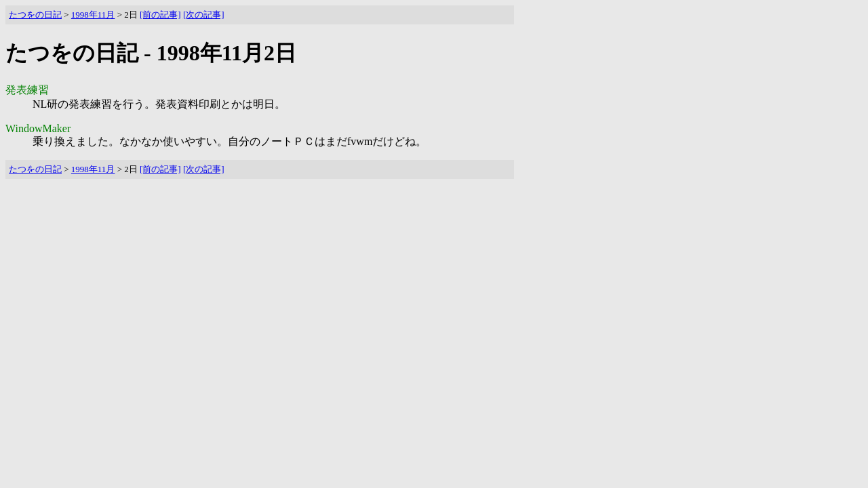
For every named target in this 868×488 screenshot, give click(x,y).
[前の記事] (160, 15)
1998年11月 (93, 15)
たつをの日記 (35, 15)
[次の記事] (204, 15)
